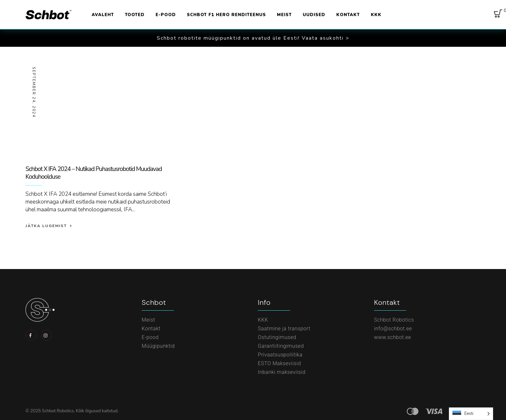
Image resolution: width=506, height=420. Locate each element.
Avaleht (103, 15)
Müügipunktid (158, 346)
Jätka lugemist (46, 226)
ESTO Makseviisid (279, 363)
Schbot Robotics (394, 320)
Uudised (314, 15)
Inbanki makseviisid (282, 372)
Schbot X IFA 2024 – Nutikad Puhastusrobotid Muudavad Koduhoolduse (94, 173)
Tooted (135, 15)
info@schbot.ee (393, 329)
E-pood (166, 15)
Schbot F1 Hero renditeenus (226, 15)
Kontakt (348, 15)
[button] (253, 38)
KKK (376, 15)
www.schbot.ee (393, 337)
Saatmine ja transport (284, 329)
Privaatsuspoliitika (280, 355)
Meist (284, 15)
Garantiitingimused (281, 346)
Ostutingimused (277, 337)
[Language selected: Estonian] (471, 414)
